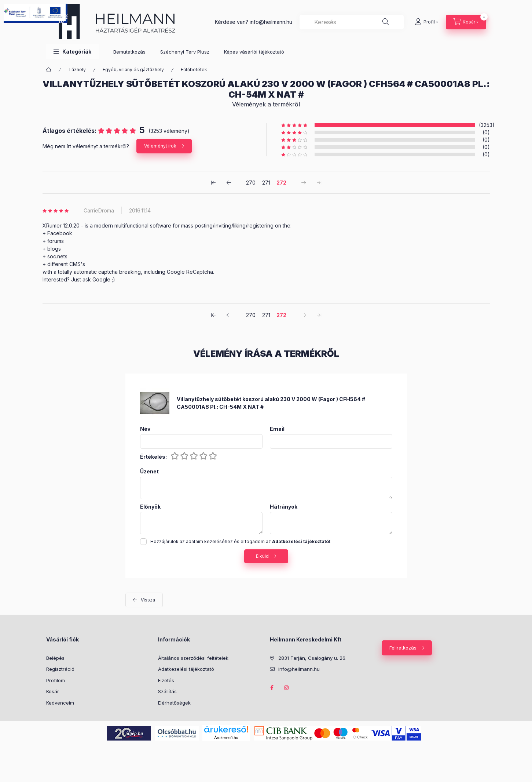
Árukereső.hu (226, 738)
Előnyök (150, 507)
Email (277, 429)
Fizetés (166, 680)
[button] (72, 52)
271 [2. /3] (266, 183)
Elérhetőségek (174, 703)
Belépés (55, 658)
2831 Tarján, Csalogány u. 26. (312, 658)
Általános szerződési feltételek (193, 658)
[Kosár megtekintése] (466, 22)
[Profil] (427, 22)
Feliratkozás (403, 648)
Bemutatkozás (129, 52)
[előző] (229, 182)
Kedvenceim (60, 703)
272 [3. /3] (281, 183)
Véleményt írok (160, 146)
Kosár (53, 691)
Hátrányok (284, 507)
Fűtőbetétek (194, 70)
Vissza (148, 600)
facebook (272, 688)
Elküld (262, 556)
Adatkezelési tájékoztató (186, 669)
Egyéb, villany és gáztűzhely (133, 70)
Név (145, 429)
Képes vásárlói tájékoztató (254, 52)
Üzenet (149, 472)
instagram (287, 688)
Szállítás (167, 691)
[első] (213, 182)
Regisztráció (60, 669)
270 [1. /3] (251, 183)
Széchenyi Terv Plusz (185, 52)
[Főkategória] (49, 70)
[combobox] (352, 22)
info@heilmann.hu (271, 22)
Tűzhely (77, 70)
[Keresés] (386, 22)
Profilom (56, 680)
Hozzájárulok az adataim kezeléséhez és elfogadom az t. (241, 541)
